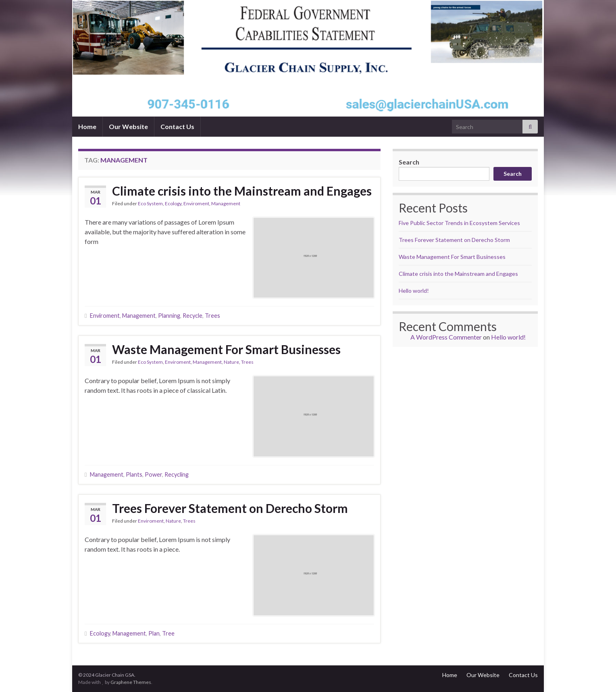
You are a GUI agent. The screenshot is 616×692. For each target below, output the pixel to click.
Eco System (150, 203)
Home (87, 126)
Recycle (192, 316)
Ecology (173, 203)
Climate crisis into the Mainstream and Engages (242, 191)
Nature (231, 362)
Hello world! (414, 291)
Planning (169, 316)
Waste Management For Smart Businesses (226, 349)
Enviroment (196, 203)
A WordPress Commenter (446, 337)
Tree (168, 633)
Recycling (177, 474)
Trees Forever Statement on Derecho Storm (230, 508)
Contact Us (177, 126)
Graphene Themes (131, 682)
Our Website (128, 126)
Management (226, 203)
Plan (154, 633)
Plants (134, 474)
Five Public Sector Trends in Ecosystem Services (459, 223)
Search (409, 162)
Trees (212, 316)
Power (153, 474)
